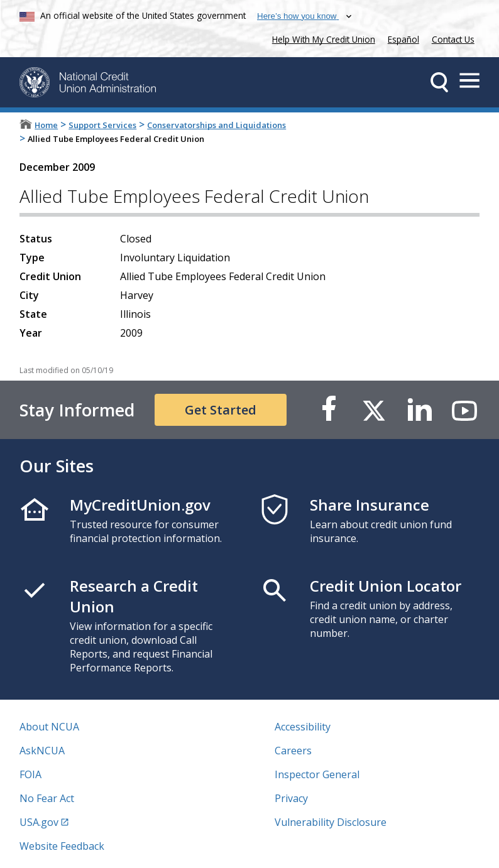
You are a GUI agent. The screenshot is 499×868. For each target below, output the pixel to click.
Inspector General (317, 774)
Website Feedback (62, 846)
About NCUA (49, 727)
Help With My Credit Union (321, 38)
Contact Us (453, 39)
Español (403, 39)
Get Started (221, 410)
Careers (293, 751)
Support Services (102, 125)
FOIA (30, 774)
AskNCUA (42, 751)
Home (46, 125)
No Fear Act (47, 798)
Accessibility (303, 727)
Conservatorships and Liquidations (217, 125)
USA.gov (39, 822)
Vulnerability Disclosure (331, 822)
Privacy (291, 798)
